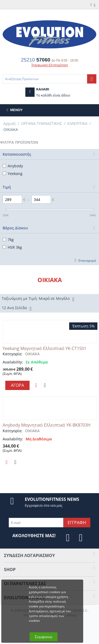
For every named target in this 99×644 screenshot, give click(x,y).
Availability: (13, 362)
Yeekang (13, 174)
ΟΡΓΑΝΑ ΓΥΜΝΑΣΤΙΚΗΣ (41, 123)
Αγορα (17, 385)
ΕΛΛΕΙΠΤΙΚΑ (77, 123)
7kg (8, 240)
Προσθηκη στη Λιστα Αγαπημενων (36, 385)
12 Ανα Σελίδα (17, 308)
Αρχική (10, 123)
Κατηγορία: (13, 354)
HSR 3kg (12, 247)
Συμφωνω (44, 637)
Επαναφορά (87, 260)
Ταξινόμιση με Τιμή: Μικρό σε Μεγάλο (38, 299)
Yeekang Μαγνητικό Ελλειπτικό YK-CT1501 (44, 349)
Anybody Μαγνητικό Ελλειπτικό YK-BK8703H (47, 425)
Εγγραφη (77, 523)
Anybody (13, 166)
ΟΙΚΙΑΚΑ (32, 354)
